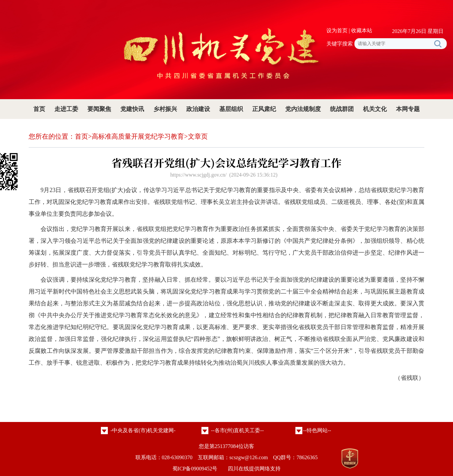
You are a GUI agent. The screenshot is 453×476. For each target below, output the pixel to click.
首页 (39, 109)
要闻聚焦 (99, 109)
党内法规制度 (303, 109)
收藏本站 (362, 30)
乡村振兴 (165, 109)
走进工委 (66, 109)
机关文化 (375, 109)
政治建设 (198, 109)
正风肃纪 (264, 109)
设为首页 (337, 30)
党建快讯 (132, 109)
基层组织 (231, 109)
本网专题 (408, 109)
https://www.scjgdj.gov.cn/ (198, 175)
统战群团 (342, 109)
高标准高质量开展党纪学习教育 (138, 136)
